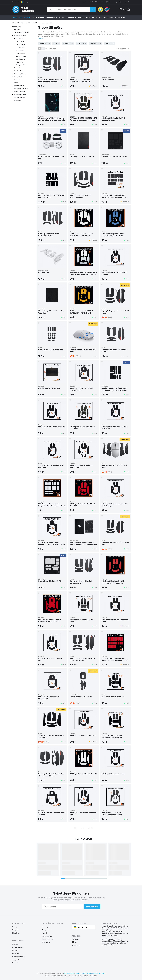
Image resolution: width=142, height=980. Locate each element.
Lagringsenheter (19, 86)
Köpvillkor (16, 933)
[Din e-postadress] (62, 907)
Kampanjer (18, 17)
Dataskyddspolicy (19, 957)
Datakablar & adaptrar (21, 89)
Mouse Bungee (21, 44)
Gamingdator (52, 17)
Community (112, 2)
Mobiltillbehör (84, 17)
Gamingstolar (47, 936)
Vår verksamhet (69, 973)
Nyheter (27, 17)
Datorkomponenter (20, 95)
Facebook (75, 939)
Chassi (16, 83)
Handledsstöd (21, 47)
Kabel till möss (21, 53)
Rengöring (19, 62)
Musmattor (46, 943)
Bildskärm (17, 30)
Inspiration (100, 2)
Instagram (76, 945)
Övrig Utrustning (21, 65)
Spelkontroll (18, 77)
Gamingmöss (47, 927)
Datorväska (18, 100)
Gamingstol (72, 17)
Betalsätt (16, 954)
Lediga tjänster (18, 947)
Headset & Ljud (19, 71)
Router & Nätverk (20, 92)
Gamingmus (20, 39)
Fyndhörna (108, 17)
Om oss (15, 950)
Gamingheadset (48, 939)
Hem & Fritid (97, 17)
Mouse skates (20, 41)
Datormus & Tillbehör (34, 23)
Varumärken (120, 17)
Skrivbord (17, 80)
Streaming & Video (20, 74)
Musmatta (17, 68)
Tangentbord (47, 930)
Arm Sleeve (20, 50)
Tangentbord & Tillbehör (22, 33)
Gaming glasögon (20, 98)
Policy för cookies (93, 973)
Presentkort (89, 2)
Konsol (62, 17)
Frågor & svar (17, 930)
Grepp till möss (47, 23)
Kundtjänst (125, 2)
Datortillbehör (39, 17)
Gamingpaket (20, 59)
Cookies (15, 944)
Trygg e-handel (18, 960)
